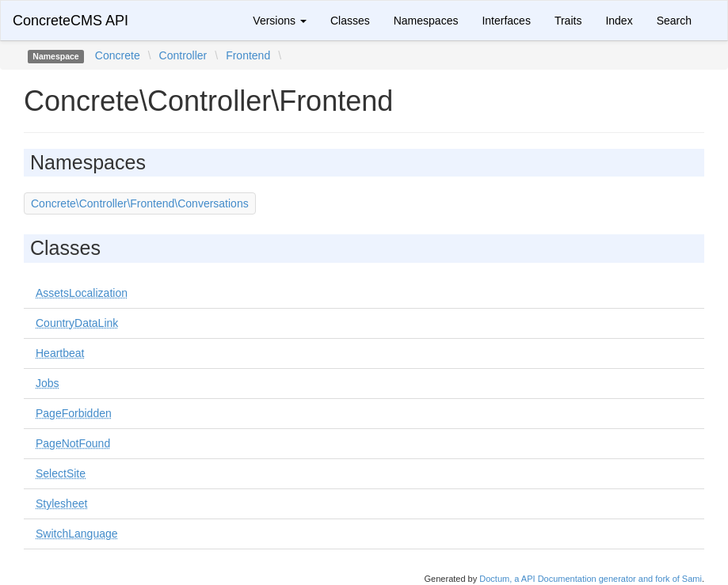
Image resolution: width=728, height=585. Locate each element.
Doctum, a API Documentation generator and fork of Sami (591, 579)
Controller (183, 55)
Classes (350, 21)
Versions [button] (280, 21)
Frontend (248, 55)
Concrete (118, 55)
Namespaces (426, 21)
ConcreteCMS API (71, 21)
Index (619, 21)
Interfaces (506, 21)
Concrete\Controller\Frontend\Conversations (140, 203)
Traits (568, 21)
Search (674, 21)
